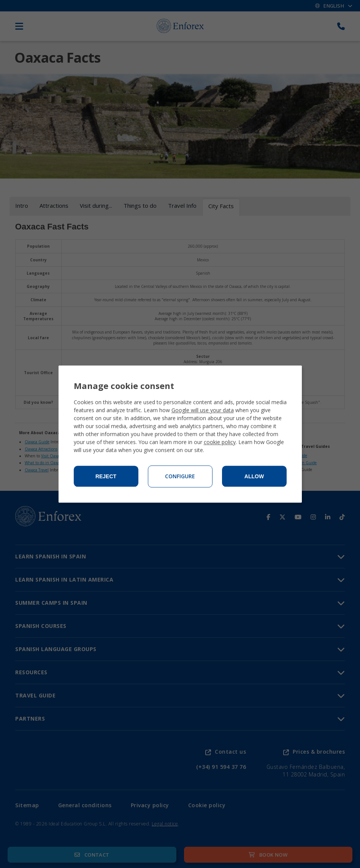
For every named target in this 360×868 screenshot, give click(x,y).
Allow (254, 476)
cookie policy (220, 442)
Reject (106, 476)
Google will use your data (203, 410)
